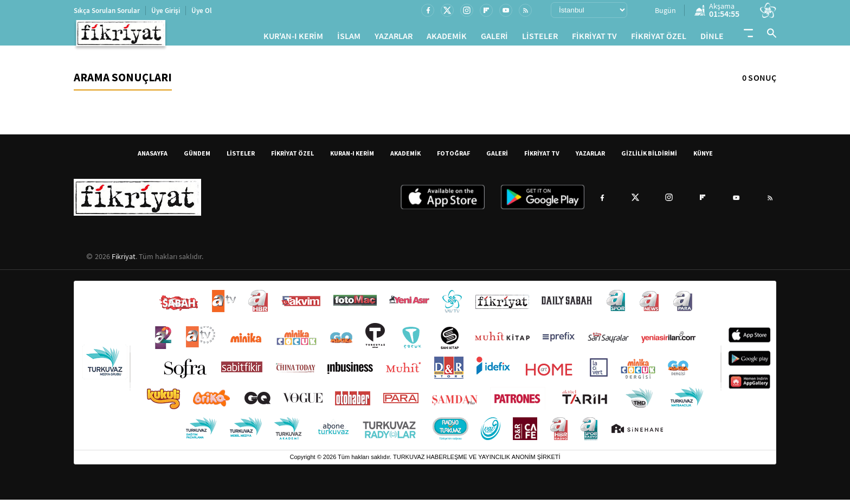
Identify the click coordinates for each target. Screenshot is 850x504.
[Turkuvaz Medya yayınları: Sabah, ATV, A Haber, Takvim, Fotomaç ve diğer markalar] (425, 370)
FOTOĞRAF (453, 157)
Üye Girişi (166, 11)
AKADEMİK (447, 38)
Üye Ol (202, 11)
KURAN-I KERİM (352, 157)
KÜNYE (703, 157)
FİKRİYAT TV (594, 38)
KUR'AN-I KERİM (293, 38)
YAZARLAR (394, 38)
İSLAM (349, 38)
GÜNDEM (197, 157)
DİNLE (712, 38)
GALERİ (494, 38)
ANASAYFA (153, 157)
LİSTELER (540, 38)
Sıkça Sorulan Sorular (107, 11)
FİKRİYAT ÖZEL (659, 38)
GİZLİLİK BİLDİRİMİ (649, 157)
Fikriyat (124, 261)
